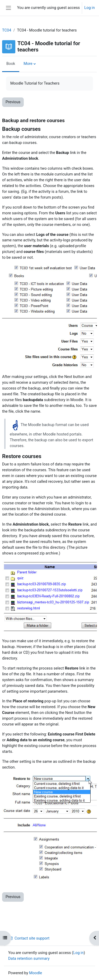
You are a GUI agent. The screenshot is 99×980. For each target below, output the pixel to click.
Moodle (36, 973)
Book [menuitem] (11, 64)
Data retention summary (29, 958)
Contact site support (29, 938)
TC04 (7, 30)
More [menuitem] (28, 64)
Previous (13, 102)
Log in (89, 8)
